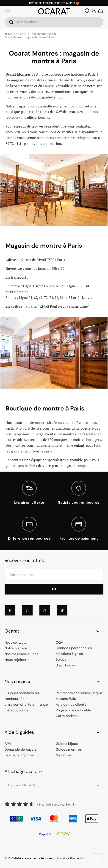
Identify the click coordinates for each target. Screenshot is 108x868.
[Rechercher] (11, 22)
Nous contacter (16, 643)
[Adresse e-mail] (54, 575)
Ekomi (70, 805)
